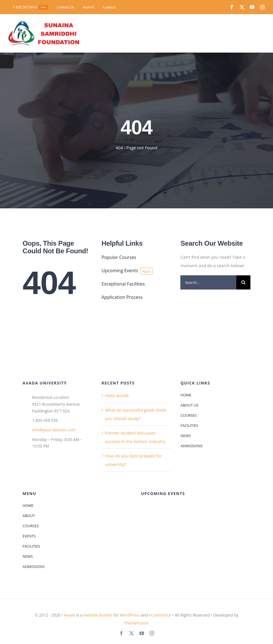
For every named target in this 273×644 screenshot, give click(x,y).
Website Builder (98, 615)
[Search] (243, 282)
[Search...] (208, 282)
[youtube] (252, 7)
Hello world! (117, 396)
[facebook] (232, 7)
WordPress (130, 615)
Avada (69, 615)
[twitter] (242, 7)
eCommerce (160, 615)
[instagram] (262, 7)
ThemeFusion (136, 623)
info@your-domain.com (54, 430)
